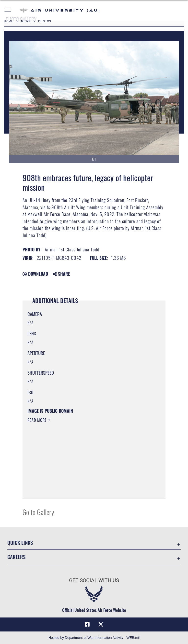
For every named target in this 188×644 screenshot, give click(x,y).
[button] (8, 10)
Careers (16, 557)
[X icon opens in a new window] (101, 624)
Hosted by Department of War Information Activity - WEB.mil (94, 638)
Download (35, 274)
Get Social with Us (94, 580)
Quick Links (20, 542)
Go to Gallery (38, 512)
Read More (38, 420)
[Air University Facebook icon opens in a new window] (87, 624)
